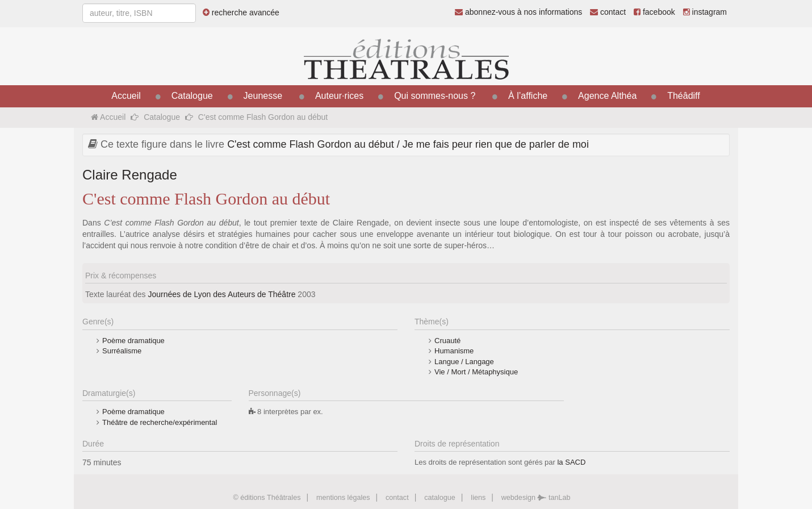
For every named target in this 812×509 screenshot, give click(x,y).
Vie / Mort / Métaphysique (476, 372)
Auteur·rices (339, 96)
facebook (654, 12)
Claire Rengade (130, 175)
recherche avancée (241, 12)
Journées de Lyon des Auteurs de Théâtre (222, 294)
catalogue (440, 498)
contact (608, 12)
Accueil (126, 96)
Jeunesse (263, 96)
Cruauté (447, 341)
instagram (705, 12)
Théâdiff (684, 96)
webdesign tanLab (536, 498)
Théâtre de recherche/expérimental (160, 422)
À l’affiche (528, 96)
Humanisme (454, 351)
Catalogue (192, 96)
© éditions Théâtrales (267, 498)
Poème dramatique (133, 341)
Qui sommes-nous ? (435, 96)
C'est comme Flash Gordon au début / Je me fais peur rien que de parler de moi (408, 144)
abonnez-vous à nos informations (518, 12)
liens (478, 498)
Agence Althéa (607, 96)
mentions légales (343, 498)
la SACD (571, 462)
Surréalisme (122, 351)
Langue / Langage (464, 362)
